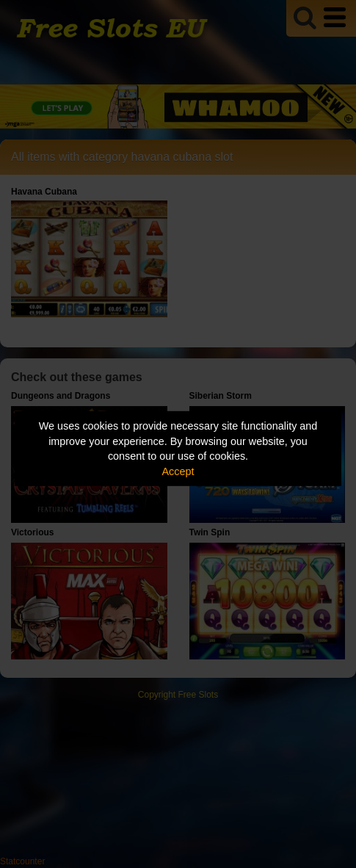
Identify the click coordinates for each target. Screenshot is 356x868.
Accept (178, 471)
